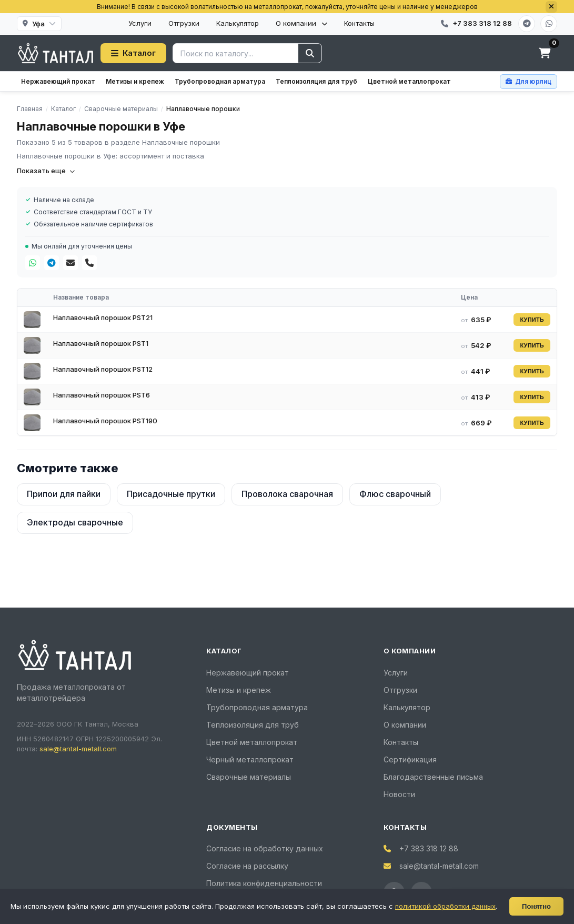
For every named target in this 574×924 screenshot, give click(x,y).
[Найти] (310, 53)
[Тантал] (56, 53)
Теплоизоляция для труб (316, 81)
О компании (301, 23)
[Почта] (71, 263)
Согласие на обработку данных (265, 848)
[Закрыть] (551, 7)
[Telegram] (527, 24)
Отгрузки (184, 23)
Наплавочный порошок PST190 (105, 421)
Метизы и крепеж (135, 81)
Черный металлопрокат (250, 759)
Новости (399, 794)
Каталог (133, 53)
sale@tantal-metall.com (78, 749)
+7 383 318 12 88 (429, 848)
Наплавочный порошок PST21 (103, 317)
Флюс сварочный (395, 494)
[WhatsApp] (549, 24)
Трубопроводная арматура (220, 81)
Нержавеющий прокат (58, 81)
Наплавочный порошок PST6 (102, 395)
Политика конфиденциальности (264, 883)
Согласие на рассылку (247, 866)
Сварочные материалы (249, 777)
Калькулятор (238, 23)
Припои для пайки (64, 494)
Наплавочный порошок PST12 (103, 369)
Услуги (140, 23)
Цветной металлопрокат (409, 81)
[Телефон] (89, 263)
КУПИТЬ (532, 320)
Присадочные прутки (171, 494)
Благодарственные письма (433, 777)
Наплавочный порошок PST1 (101, 343)
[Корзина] (545, 53)
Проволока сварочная (287, 494)
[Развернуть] (551, 911)
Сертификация (410, 759)
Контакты (359, 23)
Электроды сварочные (75, 522)
